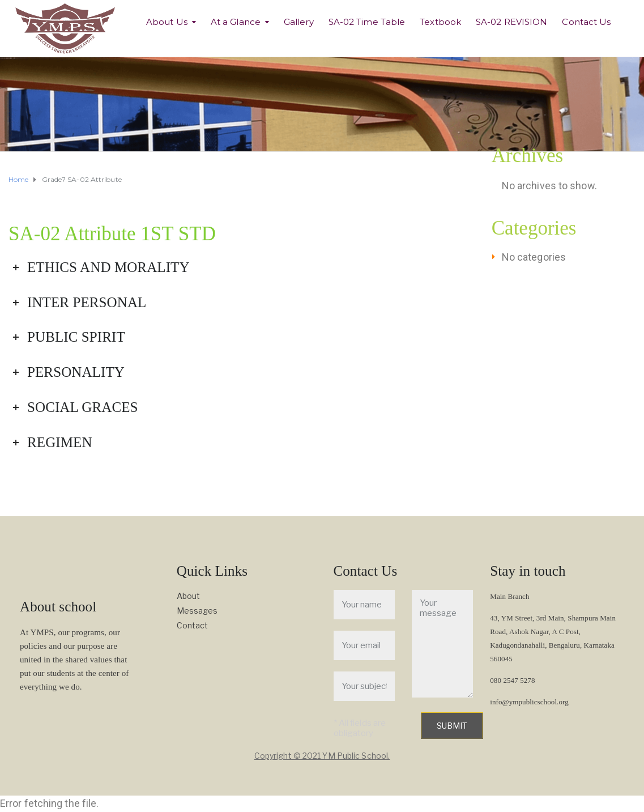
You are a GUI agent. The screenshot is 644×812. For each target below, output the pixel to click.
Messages (197, 611)
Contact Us (586, 22)
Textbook (440, 22)
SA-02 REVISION (511, 22)
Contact (193, 625)
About (189, 596)
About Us (167, 22)
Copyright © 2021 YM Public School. (322, 756)
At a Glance (236, 22)
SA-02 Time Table (367, 22)
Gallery (299, 22)
